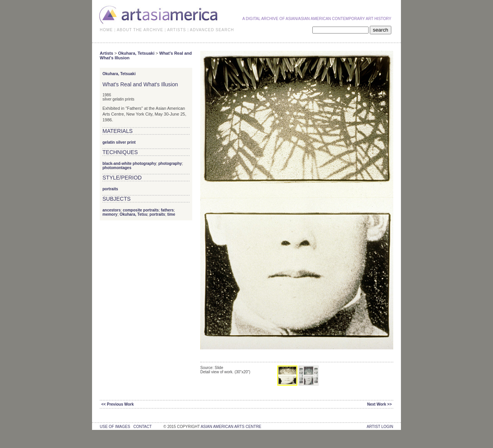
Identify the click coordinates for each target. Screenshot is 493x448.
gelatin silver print (119, 142)
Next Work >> (379, 404)
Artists (106, 53)
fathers (167, 210)
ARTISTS (177, 30)
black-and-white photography (129, 164)
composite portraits (141, 210)
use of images (115, 427)
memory (110, 214)
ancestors (112, 210)
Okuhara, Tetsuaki (136, 53)
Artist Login (380, 427)
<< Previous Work (117, 404)
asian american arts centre (231, 427)
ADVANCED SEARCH (212, 30)
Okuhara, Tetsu (133, 214)
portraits (110, 189)
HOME (106, 30)
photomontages (117, 168)
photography (170, 164)
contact (142, 427)
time (171, 214)
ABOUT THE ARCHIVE (140, 30)
